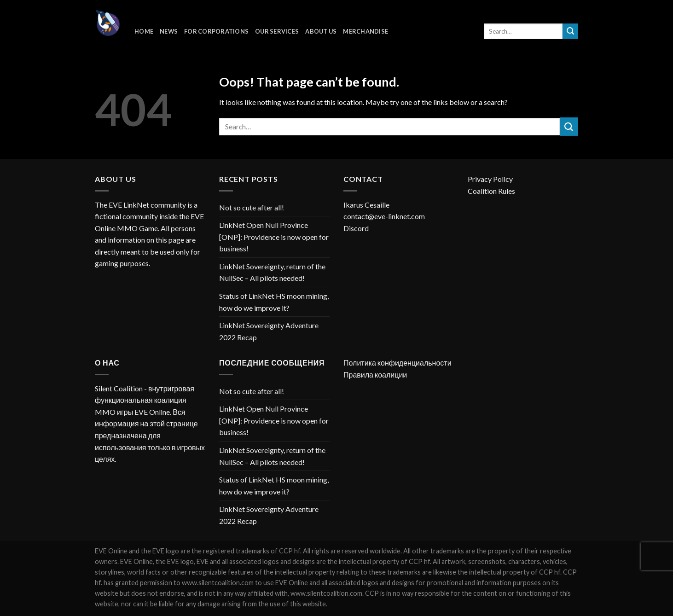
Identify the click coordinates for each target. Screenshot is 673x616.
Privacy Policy (490, 179)
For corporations (216, 31)
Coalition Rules (491, 191)
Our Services (277, 31)
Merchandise (366, 31)
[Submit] (570, 31)
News (169, 31)
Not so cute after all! (252, 207)
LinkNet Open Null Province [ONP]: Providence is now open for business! (274, 237)
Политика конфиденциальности (397, 363)
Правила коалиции (375, 375)
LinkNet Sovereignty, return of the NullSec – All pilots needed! (272, 272)
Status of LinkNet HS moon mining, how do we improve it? (274, 302)
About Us (321, 31)
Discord (356, 228)
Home (144, 31)
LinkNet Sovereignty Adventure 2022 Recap (269, 331)
